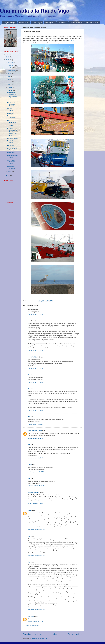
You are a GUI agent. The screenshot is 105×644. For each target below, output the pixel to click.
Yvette (30, 464)
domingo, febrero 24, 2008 (36, 472)
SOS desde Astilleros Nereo (11, 162)
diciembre (11, 62)
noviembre (11, 65)
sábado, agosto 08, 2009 (36, 622)
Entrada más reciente (32, 634)
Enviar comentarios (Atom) (40, 639)
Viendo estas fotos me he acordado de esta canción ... (12, 96)
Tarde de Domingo (11, 117)
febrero (10, 90)
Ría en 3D (11, 145)
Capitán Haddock (11, 109)
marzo (10, 87)
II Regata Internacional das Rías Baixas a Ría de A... (12, 132)
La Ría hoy (11, 113)
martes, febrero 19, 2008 (36, 315)
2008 (8, 60)
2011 (8, 54)
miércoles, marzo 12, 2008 (36, 530)
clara (29, 510)
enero (10, 172)
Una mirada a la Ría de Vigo (35, 11)
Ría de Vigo (62, 23)
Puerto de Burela (10, 142)
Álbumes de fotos (92, 23)
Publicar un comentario (33, 626)
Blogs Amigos (37, 23)
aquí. (72, 41)
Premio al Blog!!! (13, 138)
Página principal (10, 23)
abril (9, 85)
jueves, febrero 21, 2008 (35, 438)
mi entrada (38, 501)
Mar (29, 375)
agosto (10, 73)
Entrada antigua (75, 634)
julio (9, 76)
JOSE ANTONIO (33, 357)
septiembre (11, 71)
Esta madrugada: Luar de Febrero (12, 123)
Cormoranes (11, 153)
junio (9, 79)
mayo (10, 82)
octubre (10, 68)
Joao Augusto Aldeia (35, 431)
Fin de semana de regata (12, 149)
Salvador (31, 616)
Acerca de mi (24, 23)
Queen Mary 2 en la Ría (12, 167)
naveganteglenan (34, 492)
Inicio (55, 634)
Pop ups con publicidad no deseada (12, 104)
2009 (8, 57)
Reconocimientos (76, 23)
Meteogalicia (50, 23)
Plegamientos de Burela (13, 156)
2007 (8, 175)
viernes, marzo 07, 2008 (35, 504)
